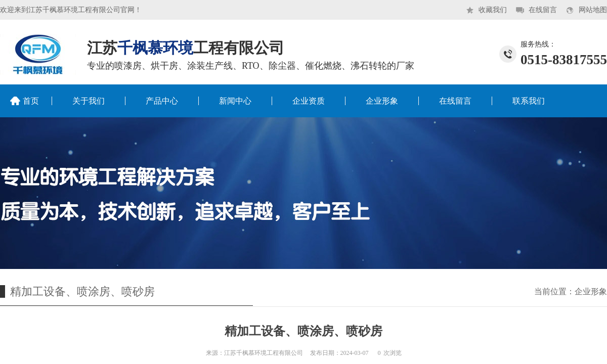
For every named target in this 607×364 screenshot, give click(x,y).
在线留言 (543, 10)
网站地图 (593, 10)
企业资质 (309, 101)
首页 (31, 101)
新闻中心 (235, 101)
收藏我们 (493, 10)
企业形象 (382, 101)
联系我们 (529, 101)
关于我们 (89, 101)
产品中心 (162, 101)
